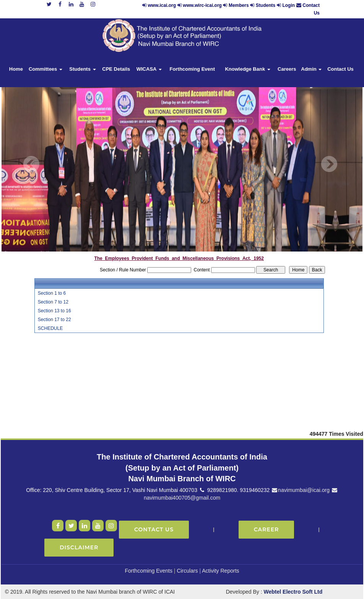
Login (288, 5)
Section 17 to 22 (54, 320)
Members (239, 5)
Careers (287, 69)
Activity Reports (220, 571)
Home (16, 69)
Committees (45, 69)
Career (266, 529)
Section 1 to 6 (52, 293)
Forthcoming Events (149, 571)
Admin (311, 69)
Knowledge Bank (247, 69)
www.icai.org (162, 5)
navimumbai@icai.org (300, 490)
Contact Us (340, 69)
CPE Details (116, 69)
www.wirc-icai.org (203, 5)
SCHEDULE (50, 328)
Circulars (187, 571)
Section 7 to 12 (53, 302)
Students (266, 5)
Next (329, 164)
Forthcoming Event (192, 69)
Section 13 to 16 (54, 311)
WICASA (149, 69)
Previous (32, 164)
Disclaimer (79, 547)
